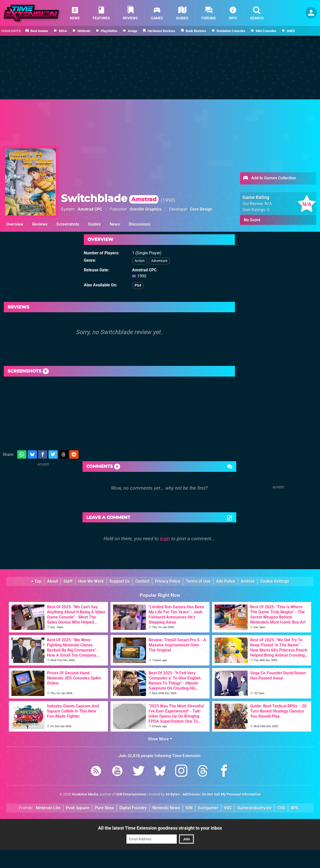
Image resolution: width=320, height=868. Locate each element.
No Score (252, 220)
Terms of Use (198, 581)
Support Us (120, 581)
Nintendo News (166, 808)
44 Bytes (173, 794)
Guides (94, 224)
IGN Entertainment (131, 794)
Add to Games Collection (269, 178)
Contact (142, 581)
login (165, 539)
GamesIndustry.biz (255, 808)
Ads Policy (226, 581)
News (115, 224)
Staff (68, 581)
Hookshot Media (85, 794)
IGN (189, 808)
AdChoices (191, 794)
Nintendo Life (48, 808)
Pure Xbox (104, 808)
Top (36, 581)
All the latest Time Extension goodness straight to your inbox (160, 828)
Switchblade (110, 198)
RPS (295, 808)
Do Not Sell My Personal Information (231, 794)
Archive (248, 581)
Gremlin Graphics (146, 209)
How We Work (91, 581)
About (52, 581)
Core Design (201, 209)
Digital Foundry (133, 808)
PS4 (138, 285)
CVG (281, 808)
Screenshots (68, 224)
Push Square (78, 808)
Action (140, 261)
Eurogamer (208, 808)
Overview (15, 224)
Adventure (159, 261)
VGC (228, 808)
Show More (160, 739)
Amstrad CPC (90, 209)
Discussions (140, 224)
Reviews (40, 224)
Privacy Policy (168, 581)
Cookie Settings (275, 581)
